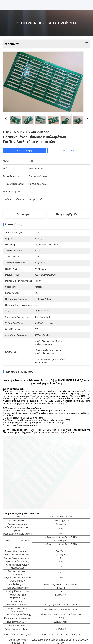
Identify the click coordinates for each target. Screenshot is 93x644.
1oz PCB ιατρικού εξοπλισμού (29, 631)
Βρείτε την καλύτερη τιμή (24, 151)
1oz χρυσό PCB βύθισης (60, 631)
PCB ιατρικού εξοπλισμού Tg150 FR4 (23, 635)
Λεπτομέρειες (24, 214)
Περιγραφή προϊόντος (69, 214)
